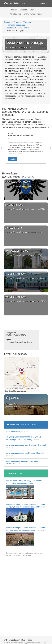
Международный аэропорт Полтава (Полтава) (25, 454)
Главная (13, 10)
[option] (26, 148)
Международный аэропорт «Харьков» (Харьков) (26, 446)
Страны (23, 10)
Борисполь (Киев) (17, 431)
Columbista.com (15, 3)
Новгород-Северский (16, 25)
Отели (32, 10)
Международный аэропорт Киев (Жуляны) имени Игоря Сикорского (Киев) (23, 438)
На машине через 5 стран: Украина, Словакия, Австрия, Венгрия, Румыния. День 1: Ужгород (26, 536)
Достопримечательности (18, 28)
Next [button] (50, 148)
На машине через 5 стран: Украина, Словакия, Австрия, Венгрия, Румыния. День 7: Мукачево (26, 513)
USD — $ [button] (43, 3)
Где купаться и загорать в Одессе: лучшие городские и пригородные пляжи (24, 489)
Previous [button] (2, 148)
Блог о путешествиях (33, 14)
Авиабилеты (15, 14)
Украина (27, 22)
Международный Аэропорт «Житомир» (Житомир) (22, 462)
